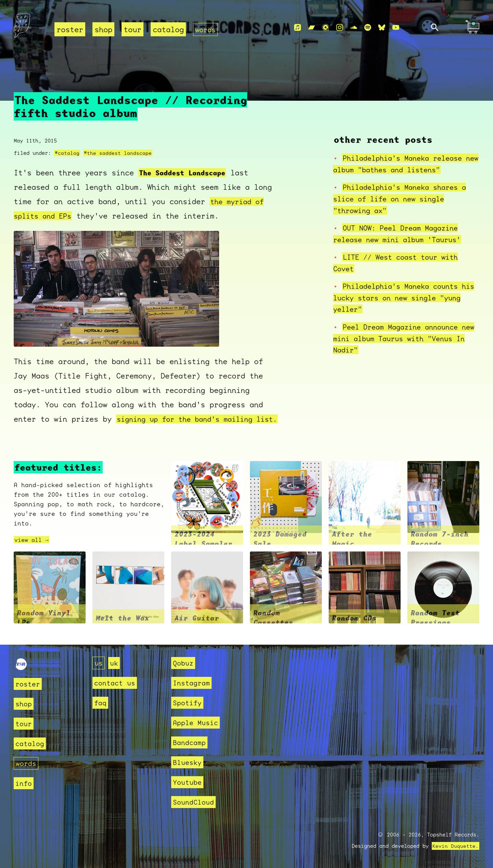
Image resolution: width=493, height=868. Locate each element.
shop (103, 29)
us (99, 663)
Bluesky (188, 762)
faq (101, 703)
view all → (33, 547)
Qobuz (184, 663)
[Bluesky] (382, 28)
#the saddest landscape (118, 146)
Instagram (193, 683)
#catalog (67, 146)
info (24, 783)
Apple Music (197, 723)
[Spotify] (368, 28)
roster (70, 29)
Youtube (188, 782)
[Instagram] (340, 28)
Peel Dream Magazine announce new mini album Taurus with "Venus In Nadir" (400, 331)
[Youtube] (396, 28)
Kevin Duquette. (456, 846)
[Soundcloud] (354, 28)
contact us (116, 683)
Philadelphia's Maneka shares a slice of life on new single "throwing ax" (405, 191)
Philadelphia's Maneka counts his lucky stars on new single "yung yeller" (400, 290)
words (206, 29)
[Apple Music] (298, 28)
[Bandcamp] (312, 28)
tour (132, 29)
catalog (168, 29)
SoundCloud (195, 802)
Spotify (188, 703)
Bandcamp (191, 742)
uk (115, 663)
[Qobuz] (326, 28)
